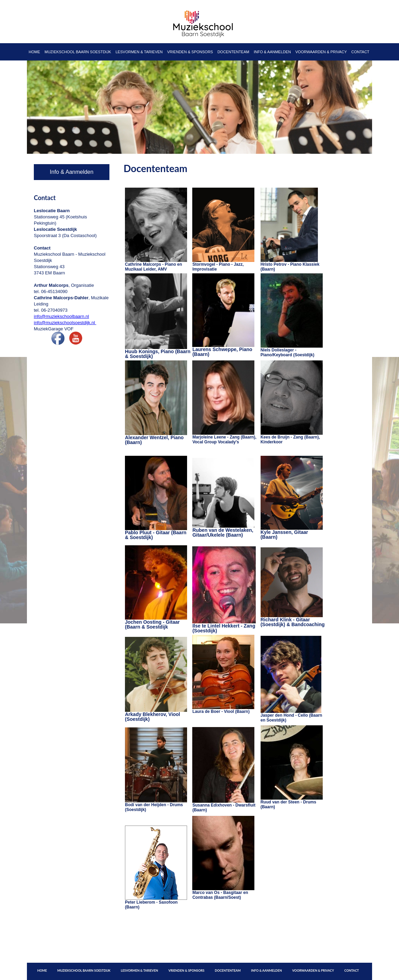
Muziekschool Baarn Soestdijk (78, 52)
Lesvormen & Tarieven (139, 52)
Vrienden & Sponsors (190, 52)
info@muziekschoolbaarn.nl (61, 316)
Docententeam (233, 52)
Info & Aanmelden (272, 52)
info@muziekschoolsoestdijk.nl (65, 323)
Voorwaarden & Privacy (321, 52)
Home (34, 52)
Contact (360, 52)
